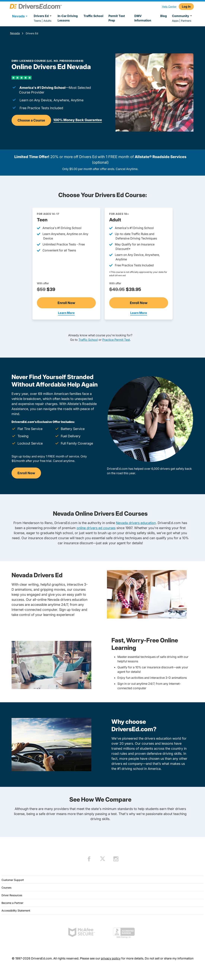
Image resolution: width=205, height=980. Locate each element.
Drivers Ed (43, 16)
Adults (47, 21)
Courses (6, 888)
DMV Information (143, 18)
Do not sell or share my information (169, 958)
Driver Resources (12, 895)
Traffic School (93, 16)
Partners (186, 21)
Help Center (169, 6)
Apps (175, 21)
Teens (37, 21)
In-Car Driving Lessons (68, 18)
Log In (186, 7)
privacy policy (111, 958)
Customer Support (13, 880)
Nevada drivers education (136, 523)
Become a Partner (12, 903)
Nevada (15, 33)
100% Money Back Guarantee (78, 120)
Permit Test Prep (117, 18)
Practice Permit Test (116, 340)
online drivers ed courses (96, 528)
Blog (164, 16)
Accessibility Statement (16, 910)
